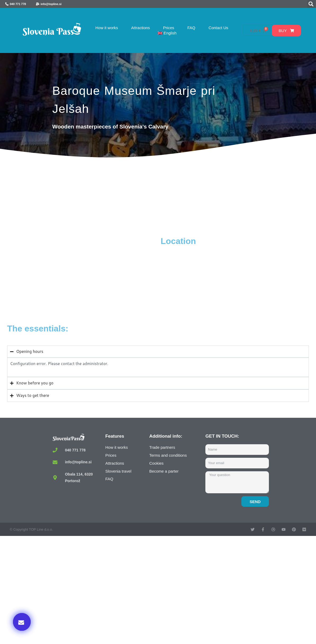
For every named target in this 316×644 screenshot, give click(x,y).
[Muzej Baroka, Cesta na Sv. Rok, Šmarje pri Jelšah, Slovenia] (83, 276)
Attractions (140, 28)
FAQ (191, 28)
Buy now (248, 590)
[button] (311, 4)
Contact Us (218, 28)
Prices (169, 28)
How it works (107, 28)
